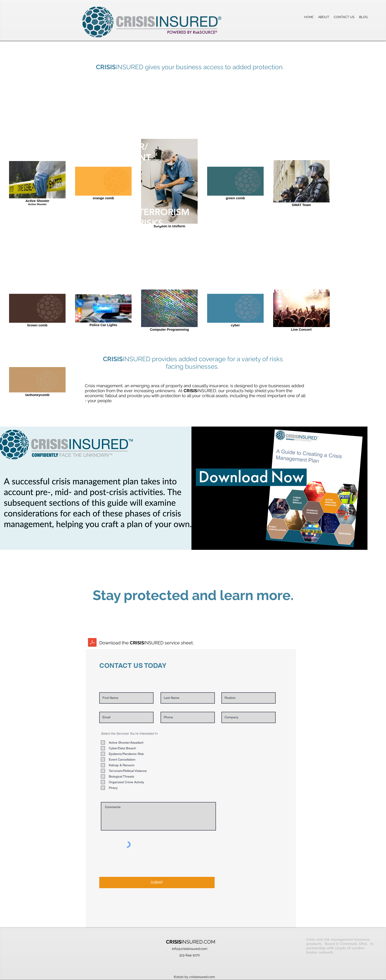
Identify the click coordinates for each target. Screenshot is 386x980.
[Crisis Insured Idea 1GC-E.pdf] (92, 643)
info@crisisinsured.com (190, 949)
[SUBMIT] (157, 883)
